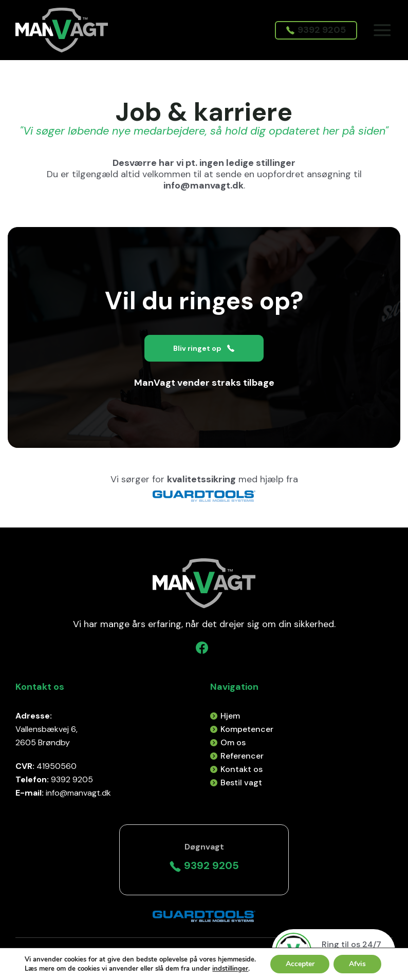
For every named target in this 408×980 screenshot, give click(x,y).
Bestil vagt (241, 783)
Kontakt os (242, 769)
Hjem (230, 716)
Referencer (242, 756)
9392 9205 (315, 30)
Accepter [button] (300, 964)
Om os (233, 742)
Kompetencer (247, 729)
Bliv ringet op (204, 348)
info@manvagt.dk (203, 185)
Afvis (357, 964)
